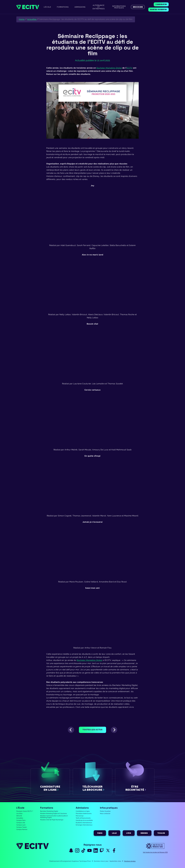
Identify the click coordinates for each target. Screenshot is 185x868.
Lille (114, 833)
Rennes (144, 833)
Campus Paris (21, 820)
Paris (100, 833)
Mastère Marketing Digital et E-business (54, 813)
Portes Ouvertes (105, 811)
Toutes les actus (92, 730)
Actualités (20, 818)
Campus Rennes (22, 829)
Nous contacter (105, 813)
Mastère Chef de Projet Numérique (52, 820)
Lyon (129, 833)
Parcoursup (80, 816)
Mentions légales (130, 861)
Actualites (32, 19)
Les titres (19, 813)
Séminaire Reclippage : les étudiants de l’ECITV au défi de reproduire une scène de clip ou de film (86, 19)
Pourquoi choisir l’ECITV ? (25, 811)
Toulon (161, 833)
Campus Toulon (22, 827)
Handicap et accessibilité (84, 820)
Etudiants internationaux (84, 823)
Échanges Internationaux (84, 825)
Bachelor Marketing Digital (49, 811)
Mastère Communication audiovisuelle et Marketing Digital (54, 817)
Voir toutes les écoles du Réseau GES (155, 852)
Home (22, 19)
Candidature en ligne (83, 811)
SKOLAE (19, 816)
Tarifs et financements (83, 818)
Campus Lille (21, 823)
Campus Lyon (21, 825)
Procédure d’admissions (84, 813)
